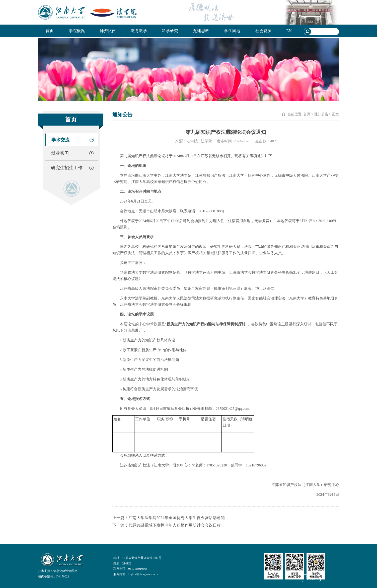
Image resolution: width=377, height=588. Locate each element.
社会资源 (263, 31)
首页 (50, 31)
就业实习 (60, 153)
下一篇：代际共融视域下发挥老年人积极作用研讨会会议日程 (167, 525)
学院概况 (77, 31)
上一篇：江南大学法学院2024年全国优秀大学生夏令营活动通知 (169, 518)
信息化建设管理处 (65, 571)
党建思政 (201, 31)
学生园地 (232, 31)
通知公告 (321, 114)
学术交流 (60, 140)
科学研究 (170, 31)
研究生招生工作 (67, 168)
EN (289, 31)
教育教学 (139, 31)
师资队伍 (108, 31)
